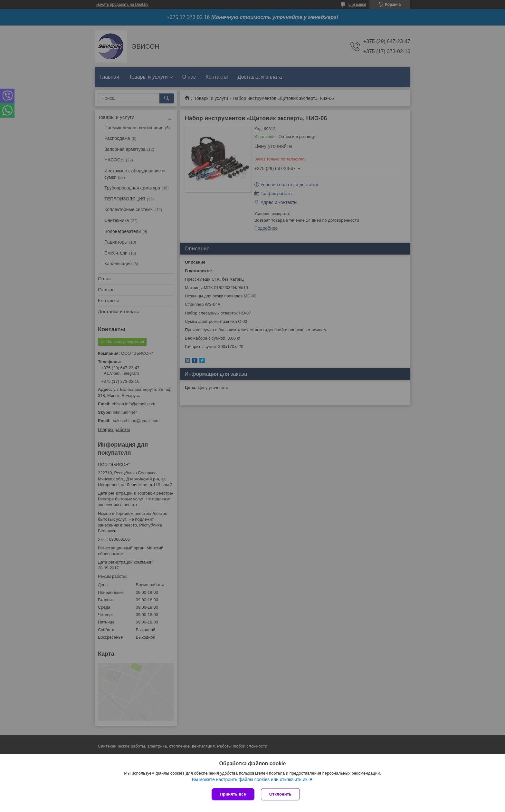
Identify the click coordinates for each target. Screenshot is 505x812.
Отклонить (280, 794)
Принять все (233, 794)
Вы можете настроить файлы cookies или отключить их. (250, 779)
